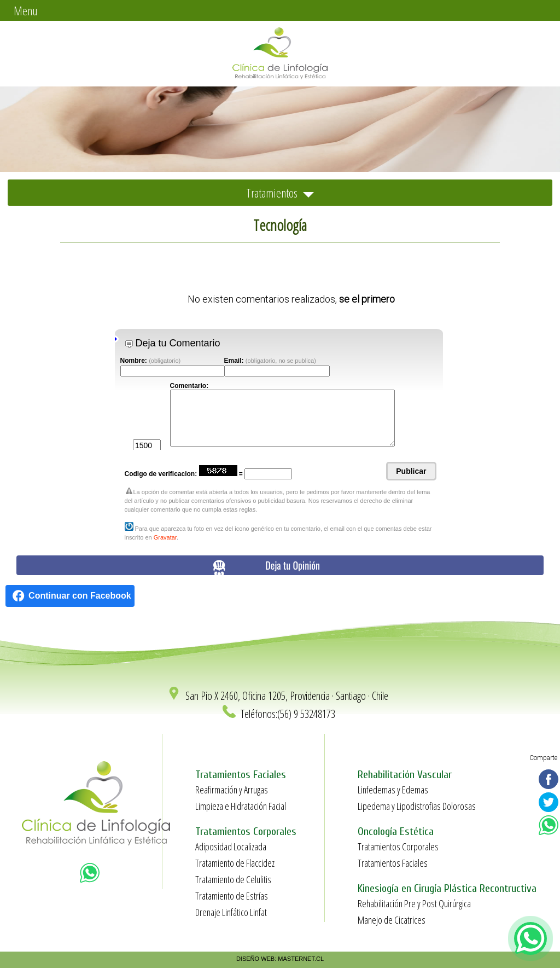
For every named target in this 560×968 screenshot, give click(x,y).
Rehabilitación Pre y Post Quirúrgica (414, 903)
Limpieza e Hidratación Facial (241, 806)
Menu (26, 10)
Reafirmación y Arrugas (232, 790)
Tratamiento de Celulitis (233, 879)
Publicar (411, 471)
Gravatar (165, 537)
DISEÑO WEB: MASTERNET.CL (280, 959)
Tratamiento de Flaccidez (235, 863)
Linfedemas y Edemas (393, 790)
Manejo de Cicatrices (392, 920)
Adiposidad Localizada (231, 847)
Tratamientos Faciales (393, 863)
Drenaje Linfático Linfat (231, 912)
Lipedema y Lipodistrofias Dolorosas (417, 806)
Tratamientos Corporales (398, 847)
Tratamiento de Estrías (232, 896)
